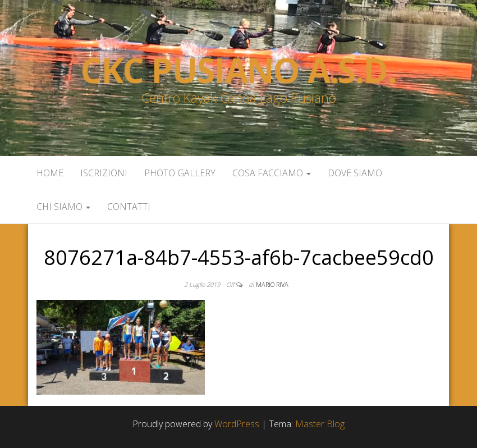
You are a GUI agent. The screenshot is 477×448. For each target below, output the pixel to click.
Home (50, 173)
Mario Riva (272, 284)
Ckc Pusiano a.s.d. (238, 70)
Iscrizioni (104, 173)
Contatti (129, 207)
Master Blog (320, 424)
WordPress (237, 424)
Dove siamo (355, 173)
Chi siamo (63, 207)
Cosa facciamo (272, 173)
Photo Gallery (180, 173)
